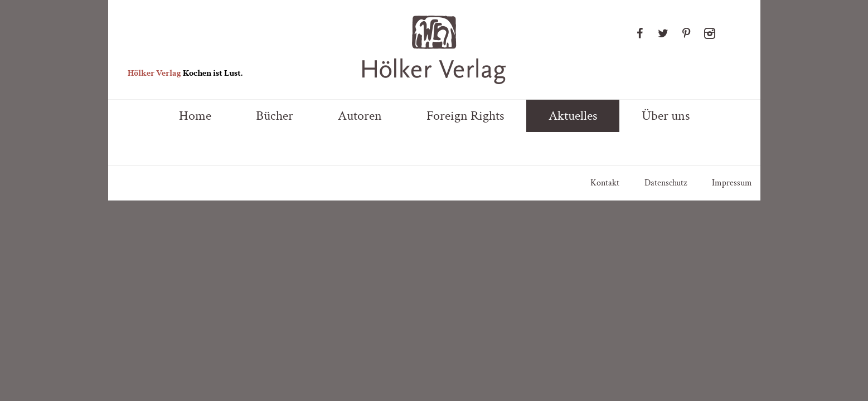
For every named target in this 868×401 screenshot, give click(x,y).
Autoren (360, 116)
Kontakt (605, 183)
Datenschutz (666, 183)
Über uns (666, 116)
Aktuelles (573, 116)
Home (195, 116)
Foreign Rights (465, 116)
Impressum (732, 183)
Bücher (275, 116)
